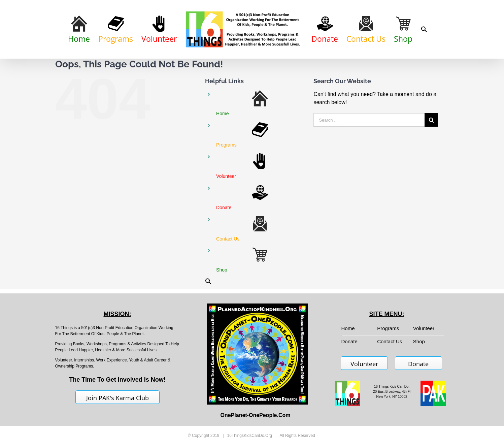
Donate (418, 364)
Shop (419, 341)
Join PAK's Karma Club (117, 398)
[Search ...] (369, 120)
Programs (388, 328)
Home (348, 328)
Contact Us (390, 341)
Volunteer (424, 328)
